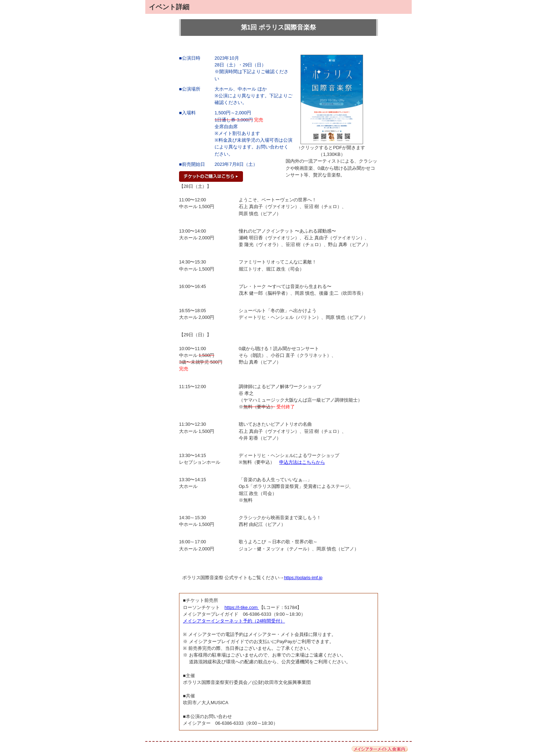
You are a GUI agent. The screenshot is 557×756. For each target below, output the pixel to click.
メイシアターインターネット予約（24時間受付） (234, 621)
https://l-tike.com (242, 607)
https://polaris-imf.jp (303, 578)
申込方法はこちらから (302, 462)
